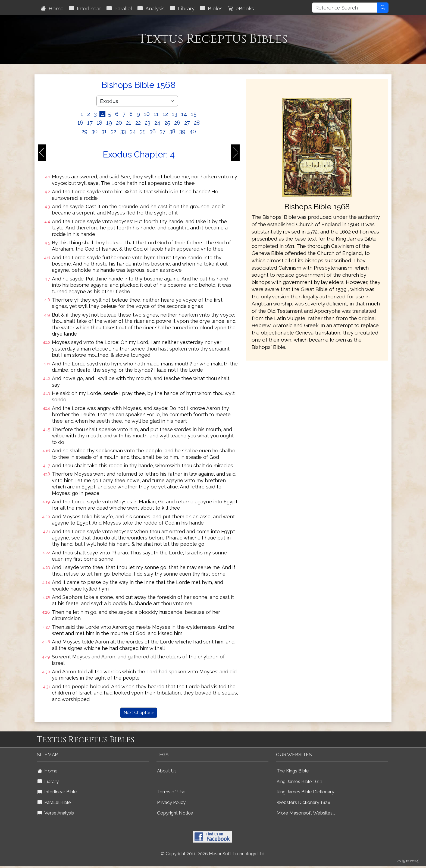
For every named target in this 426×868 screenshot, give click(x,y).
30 (95, 131)
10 (147, 114)
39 (182, 131)
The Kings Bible (293, 771)
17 (90, 123)
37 (163, 131)
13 (175, 114)
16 (80, 123)
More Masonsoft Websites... (306, 813)
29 (84, 131)
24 (157, 123)
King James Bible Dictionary (305, 792)
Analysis (151, 8)
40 (193, 131)
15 (194, 114)
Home (52, 8)
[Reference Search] (345, 8)
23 (148, 123)
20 (119, 123)
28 (197, 123)
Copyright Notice (175, 813)
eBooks (241, 8)
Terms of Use (171, 792)
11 (156, 114)
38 (172, 131)
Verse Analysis (56, 813)
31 (104, 131)
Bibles (211, 8)
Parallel (119, 8)
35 (143, 131)
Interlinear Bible (57, 792)
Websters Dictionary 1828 (303, 802)
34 (133, 131)
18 (99, 123)
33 (123, 131)
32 (114, 131)
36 (153, 131)
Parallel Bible (54, 802)
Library (182, 8)
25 (167, 123)
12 (165, 114)
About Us (167, 771)
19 (109, 123)
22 (138, 123)
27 (187, 123)
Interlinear (85, 8)
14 (184, 114)
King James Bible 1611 (299, 781)
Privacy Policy (171, 802)
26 (177, 123)
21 (129, 123)
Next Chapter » (139, 713)
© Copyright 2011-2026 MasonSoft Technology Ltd (213, 854)
